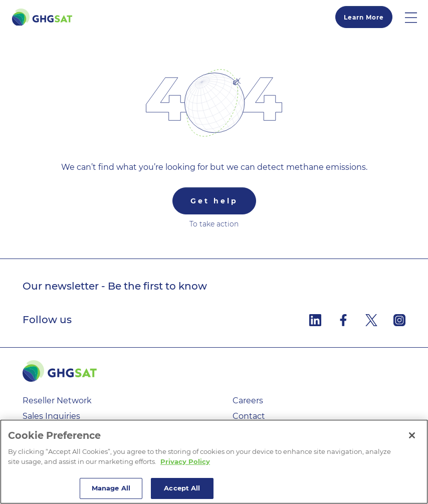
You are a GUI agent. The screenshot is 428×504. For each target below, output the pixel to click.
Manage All (111, 488)
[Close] (412, 435)
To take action (214, 224)
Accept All (182, 488)
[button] (416, 17)
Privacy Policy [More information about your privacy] (185, 461)
